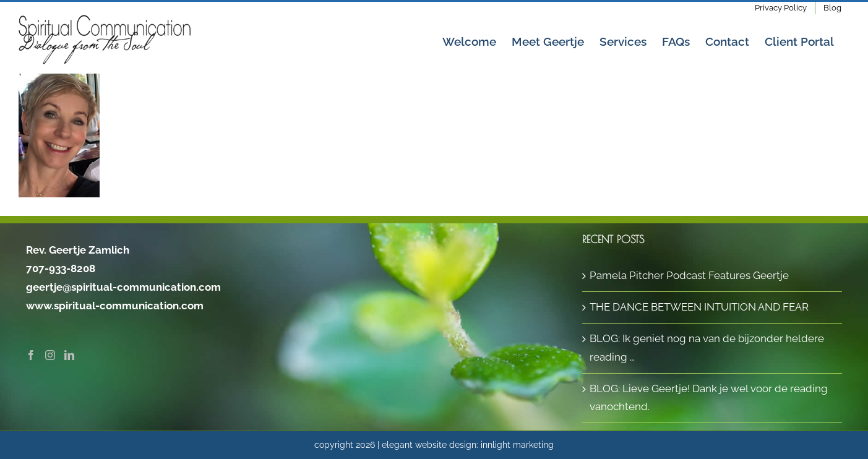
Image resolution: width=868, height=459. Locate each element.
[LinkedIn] (69, 355)
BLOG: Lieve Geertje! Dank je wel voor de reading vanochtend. (709, 398)
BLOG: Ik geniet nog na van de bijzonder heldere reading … (707, 348)
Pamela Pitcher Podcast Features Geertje (689, 275)
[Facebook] (31, 355)
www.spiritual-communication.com (115, 306)
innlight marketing (517, 445)
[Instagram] (50, 355)
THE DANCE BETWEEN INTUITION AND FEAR (699, 307)
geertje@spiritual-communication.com (123, 287)
